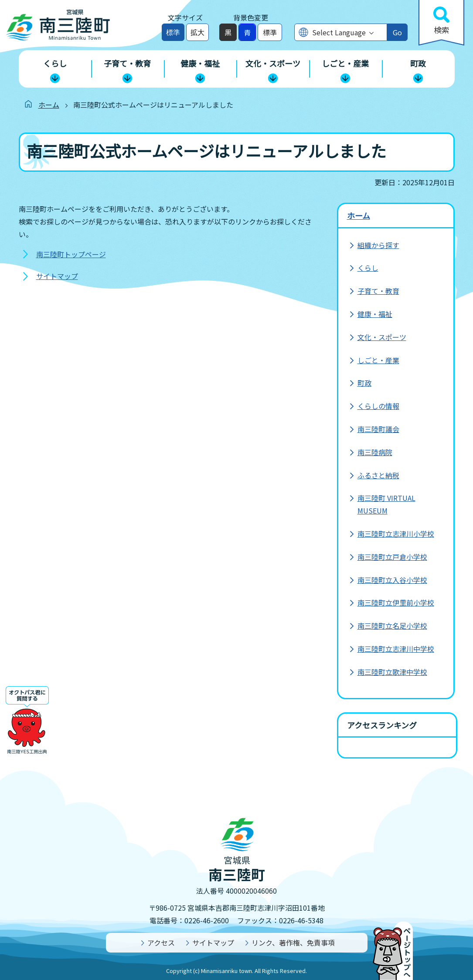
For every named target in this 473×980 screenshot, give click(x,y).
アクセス (161, 943)
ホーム (49, 105)
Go (397, 32)
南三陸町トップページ (71, 254)
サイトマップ (57, 276)
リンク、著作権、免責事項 (293, 943)
